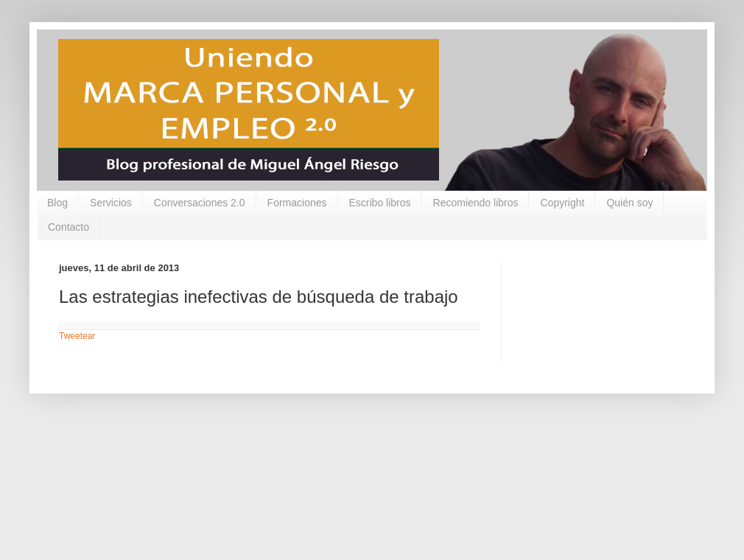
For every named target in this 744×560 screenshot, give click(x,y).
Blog (57, 203)
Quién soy (629, 203)
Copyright (562, 203)
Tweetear (77, 336)
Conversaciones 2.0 (200, 203)
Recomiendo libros (476, 203)
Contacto (69, 227)
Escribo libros (380, 203)
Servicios (111, 203)
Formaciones (297, 203)
